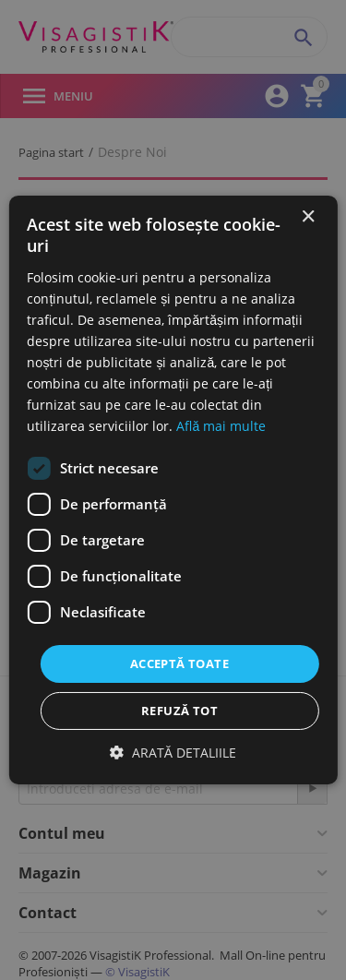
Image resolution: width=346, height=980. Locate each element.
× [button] (308, 217)
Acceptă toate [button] (179, 663)
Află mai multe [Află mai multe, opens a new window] (221, 426)
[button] (173, 753)
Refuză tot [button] (179, 711)
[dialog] (173, 490)
